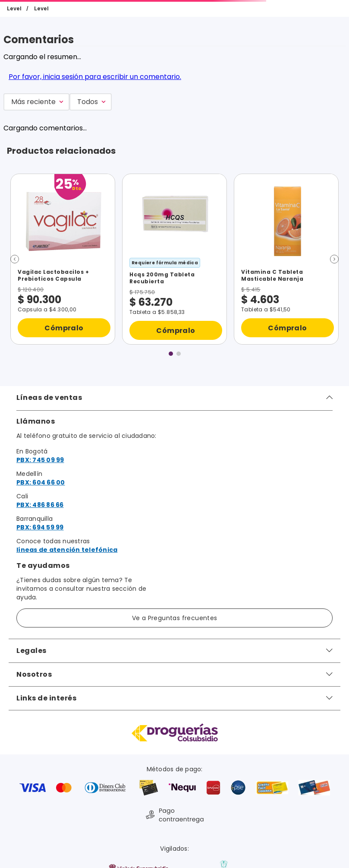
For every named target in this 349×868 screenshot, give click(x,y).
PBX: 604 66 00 (41, 482)
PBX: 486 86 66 (40, 505)
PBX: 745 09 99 (40, 460)
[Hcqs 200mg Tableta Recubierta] (174, 259)
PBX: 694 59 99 (40, 527)
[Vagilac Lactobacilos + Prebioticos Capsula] (63, 259)
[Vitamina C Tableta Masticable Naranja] (286, 259)
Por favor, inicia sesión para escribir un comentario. (95, 77)
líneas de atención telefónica (67, 550)
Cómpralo (64, 328)
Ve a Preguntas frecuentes (175, 618)
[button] (15, 259)
